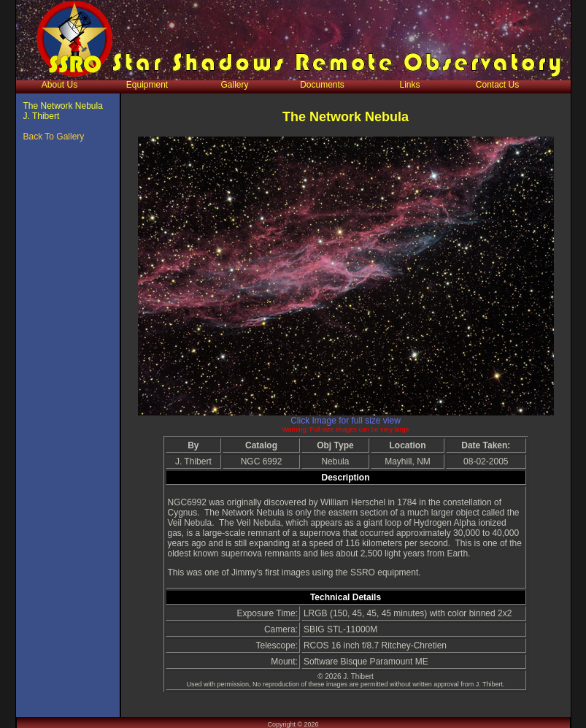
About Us (59, 85)
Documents (322, 85)
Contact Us (497, 85)
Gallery (234, 85)
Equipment (147, 85)
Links (409, 85)
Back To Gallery (54, 137)
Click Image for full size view (346, 421)
